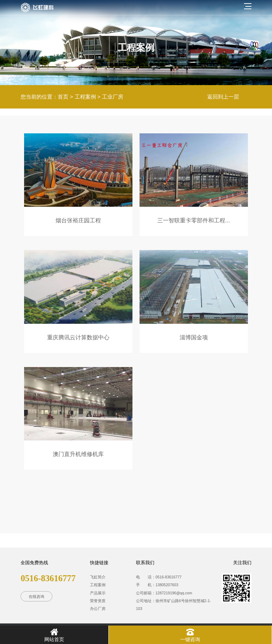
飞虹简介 (98, 577)
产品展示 (98, 593)
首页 (63, 97)
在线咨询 (36, 596)
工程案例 (85, 97)
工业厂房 (113, 97)
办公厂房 (98, 609)
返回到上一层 (223, 97)
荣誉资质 (98, 601)
